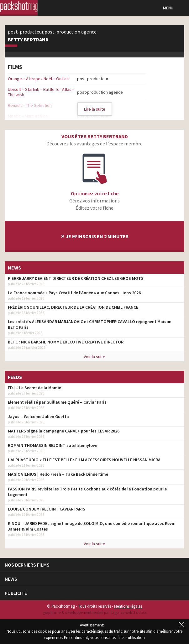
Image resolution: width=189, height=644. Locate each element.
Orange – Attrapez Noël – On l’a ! (38, 79)
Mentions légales (128, 606)
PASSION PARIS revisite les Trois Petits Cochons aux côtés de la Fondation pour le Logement (87, 492)
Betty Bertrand (28, 40)
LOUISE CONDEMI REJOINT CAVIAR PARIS (47, 509)
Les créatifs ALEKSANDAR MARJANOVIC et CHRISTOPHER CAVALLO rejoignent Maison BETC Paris (90, 324)
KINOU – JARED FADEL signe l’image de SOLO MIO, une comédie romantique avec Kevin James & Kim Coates (92, 526)
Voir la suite (94, 357)
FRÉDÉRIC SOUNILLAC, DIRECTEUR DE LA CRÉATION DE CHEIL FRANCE (73, 307)
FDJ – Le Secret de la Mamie (34, 388)
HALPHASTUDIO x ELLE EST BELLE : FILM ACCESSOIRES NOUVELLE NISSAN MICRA (84, 460)
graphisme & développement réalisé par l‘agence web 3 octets (94, 613)
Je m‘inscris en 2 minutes (95, 236)
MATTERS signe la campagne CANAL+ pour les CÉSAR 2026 (64, 431)
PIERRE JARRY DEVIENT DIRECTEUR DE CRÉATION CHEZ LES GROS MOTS (76, 278)
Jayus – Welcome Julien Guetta (38, 416)
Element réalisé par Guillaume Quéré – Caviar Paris (57, 402)
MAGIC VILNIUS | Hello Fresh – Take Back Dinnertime (58, 474)
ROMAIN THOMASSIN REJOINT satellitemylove (52, 445)
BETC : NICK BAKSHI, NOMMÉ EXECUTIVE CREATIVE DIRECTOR (66, 342)
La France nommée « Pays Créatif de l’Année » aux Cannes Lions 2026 (74, 293)
